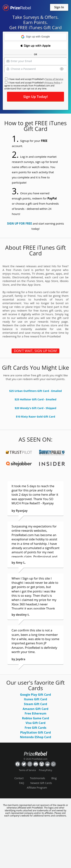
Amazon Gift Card (35, 709)
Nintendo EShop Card (35, 737)
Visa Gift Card (35, 723)
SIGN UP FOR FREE (19, 223)
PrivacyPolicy (46, 770)
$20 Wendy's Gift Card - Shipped (35, 408)
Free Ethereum (35, 713)
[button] (35, 37)
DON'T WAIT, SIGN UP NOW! (35, 351)
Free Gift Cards (35, 728)
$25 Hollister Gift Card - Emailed (36, 399)
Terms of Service (54, 79)
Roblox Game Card (36, 718)
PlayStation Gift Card (36, 732)
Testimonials (38, 778)
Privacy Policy (53, 83)
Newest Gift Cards (41, 783)
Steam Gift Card (35, 704)
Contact (19, 778)
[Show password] (62, 69)
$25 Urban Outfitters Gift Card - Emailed (35, 391)
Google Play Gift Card (35, 695)
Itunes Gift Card (35, 699)
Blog (54, 778)
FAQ (22, 783)
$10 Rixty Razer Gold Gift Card (35, 417)
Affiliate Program (37, 788)
